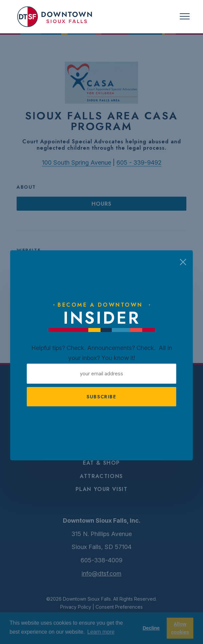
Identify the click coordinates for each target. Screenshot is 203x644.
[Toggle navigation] (185, 16)
